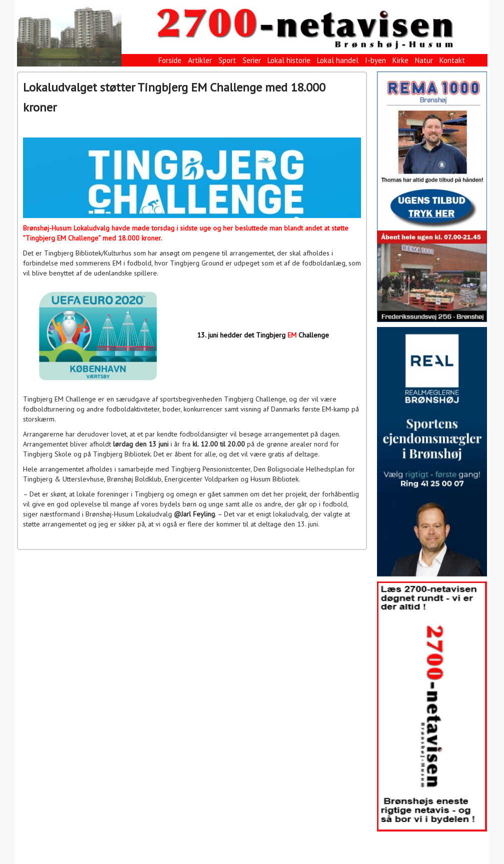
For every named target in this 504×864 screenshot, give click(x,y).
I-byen (375, 60)
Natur (424, 60)
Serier (252, 60)
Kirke (400, 60)
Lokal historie (289, 60)
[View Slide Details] (432, 197)
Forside (170, 60)
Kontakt (452, 60)
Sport (227, 60)
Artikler (200, 60)
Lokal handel (338, 60)
